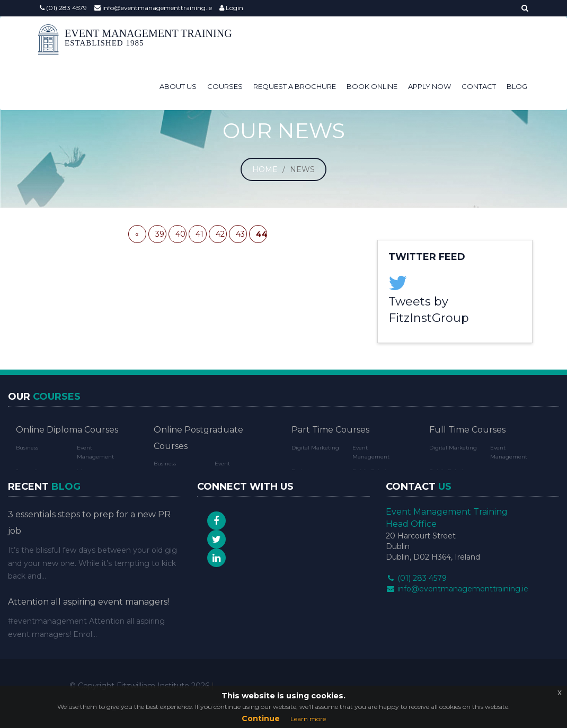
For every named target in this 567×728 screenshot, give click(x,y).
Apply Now (429, 86)
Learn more (308, 719)
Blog (517, 86)
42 (220, 234)
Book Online (372, 86)
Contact (479, 86)
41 (200, 234)
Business (27, 448)
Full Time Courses (467, 430)
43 (240, 234)
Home (265, 169)
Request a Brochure (295, 86)
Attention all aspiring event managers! (88, 602)
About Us (178, 86)
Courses (225, 86)
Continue (261, 718)
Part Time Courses (330, 430)
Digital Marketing (315, 448)
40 (180, 234)
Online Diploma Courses (67, 430)
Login (231, 8)
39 (160, 234)
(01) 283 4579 (63, 8)
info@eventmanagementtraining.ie (153, 8)
